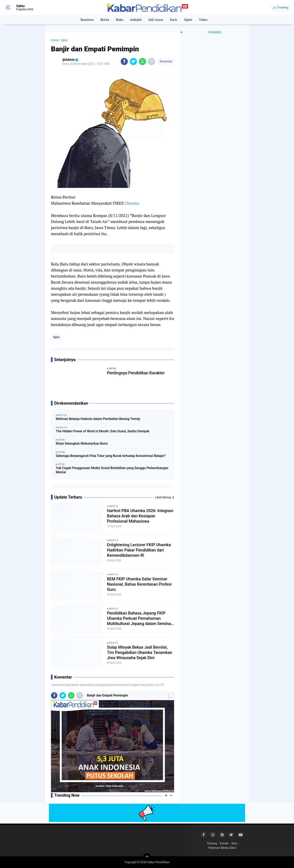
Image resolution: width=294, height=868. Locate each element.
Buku (120, 20)
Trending (283, 7)
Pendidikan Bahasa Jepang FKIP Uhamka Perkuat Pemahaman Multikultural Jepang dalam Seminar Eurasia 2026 (140, 618)
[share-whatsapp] (142, 62)
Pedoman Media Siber (222, 848)
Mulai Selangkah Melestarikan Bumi (82, 443)
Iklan (234, 843)
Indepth (136, 20)
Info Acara (156, 20)
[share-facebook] (124, 62)
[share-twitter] (133, 62)
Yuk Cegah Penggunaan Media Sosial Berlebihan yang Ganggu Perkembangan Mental (112, 470)
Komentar (166, 61)
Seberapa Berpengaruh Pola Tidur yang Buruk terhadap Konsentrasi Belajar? (111, 456)
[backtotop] (147, 857)
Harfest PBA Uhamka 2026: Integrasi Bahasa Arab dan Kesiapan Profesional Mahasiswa (140, 516)
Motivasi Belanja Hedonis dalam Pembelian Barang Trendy (98, 419)
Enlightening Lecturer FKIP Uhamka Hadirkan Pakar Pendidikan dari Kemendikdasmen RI (139, 550)
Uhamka (132, 203)
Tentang (212, 843)
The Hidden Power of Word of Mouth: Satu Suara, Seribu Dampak (103, 431)
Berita (105, 20)
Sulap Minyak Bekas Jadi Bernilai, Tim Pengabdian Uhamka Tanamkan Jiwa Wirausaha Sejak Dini (140, 652)
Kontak (224, 843)
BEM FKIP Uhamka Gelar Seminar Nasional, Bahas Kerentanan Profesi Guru (139, 584)
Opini (188, 20)
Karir (174, 20)
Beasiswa (87, 20)
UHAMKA (215, 32)
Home (55, 40)
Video (203, 20)
